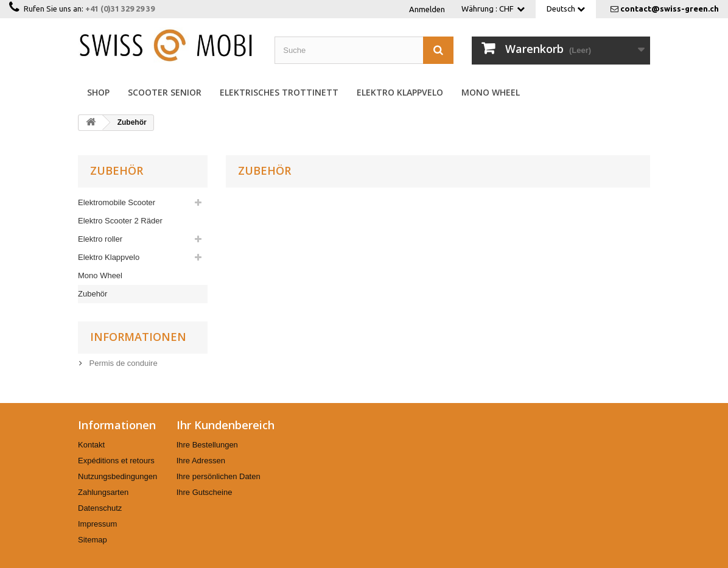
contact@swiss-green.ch (670, 9)
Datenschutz (100, 508)
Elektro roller (100, 239)
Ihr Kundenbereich (226, 425)
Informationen (138, 337)
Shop (98, 92)
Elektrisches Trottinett (279, 92)
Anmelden (427, 9)
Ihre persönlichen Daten (219, 476)
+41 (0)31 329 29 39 (120, 9)
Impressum (97, 524)
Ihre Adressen (201, 461)
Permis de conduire (122, 363)
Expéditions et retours (116, 461)
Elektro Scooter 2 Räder (120, 221)
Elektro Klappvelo (400, 92)
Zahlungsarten (103, 492)
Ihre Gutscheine (205, 492)
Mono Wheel (491, 92)
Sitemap (93, 540)
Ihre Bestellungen (207, 445)
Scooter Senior (165, 92)
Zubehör (93, 294)
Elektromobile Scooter (117, 202)
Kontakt (91, 445)
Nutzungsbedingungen (117, 476)
